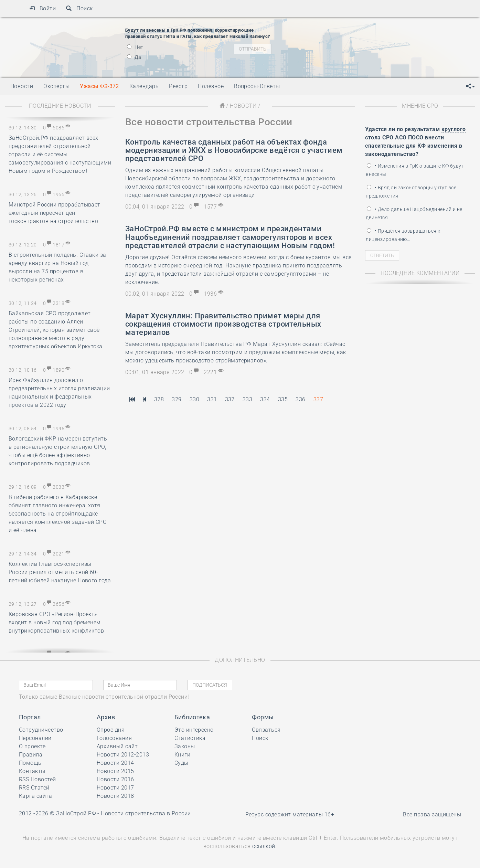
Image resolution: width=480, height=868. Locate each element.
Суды (182, 763)
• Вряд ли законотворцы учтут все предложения (411, 192)
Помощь (30, 763)
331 (212, 399)
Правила (31, 755)
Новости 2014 (115, 763)
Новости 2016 (115, 779)
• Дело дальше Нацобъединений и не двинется (414, 213)
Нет (135, 47)
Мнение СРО (420, 106)
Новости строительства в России (146, 813)
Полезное (211, 86)
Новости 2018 (115, 796)
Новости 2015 (115, 771)
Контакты (32, 771)
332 (230, 399)
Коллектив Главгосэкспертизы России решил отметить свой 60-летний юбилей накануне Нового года (60, 572)
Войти (42, 8)
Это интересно (194, 730)
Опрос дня (111, 730)
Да (134, 57)
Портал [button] (30, 717)
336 (300, 399)
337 (318, 399)
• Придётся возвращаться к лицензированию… (403, 235)
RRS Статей (34, 788)
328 (159, 399)
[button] (470, 86)
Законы (185, 746)
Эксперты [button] (56, 86)
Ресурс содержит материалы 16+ (290, 814)
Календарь (144, 86)
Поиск (79, 8)
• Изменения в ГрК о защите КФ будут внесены (415, 170)
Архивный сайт (117, 746)
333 (247, 399)
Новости (243, 106)
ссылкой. (264, 846)
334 (265, 399)
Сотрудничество (41, 730)
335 (283, 399)
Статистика (190, 738)
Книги (182, 755)
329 (177, 399)
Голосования (114, 738)
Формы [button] (263, 717)
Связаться (266, 730)
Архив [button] (106, 717)
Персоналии (35, 738)
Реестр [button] (178, 86)
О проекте (32, 746)
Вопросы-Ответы (257, 86)
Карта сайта (35, 796)
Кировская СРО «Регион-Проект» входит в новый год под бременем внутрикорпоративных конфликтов (56, 622)
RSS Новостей (38, 779)
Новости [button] (22, 86)
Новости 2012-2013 (123, 755)
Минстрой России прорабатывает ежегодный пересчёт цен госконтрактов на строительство (55, 213)
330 (194, 399)
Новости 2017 (115, 788)
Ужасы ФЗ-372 (99, 86)
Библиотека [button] (192, 717)
